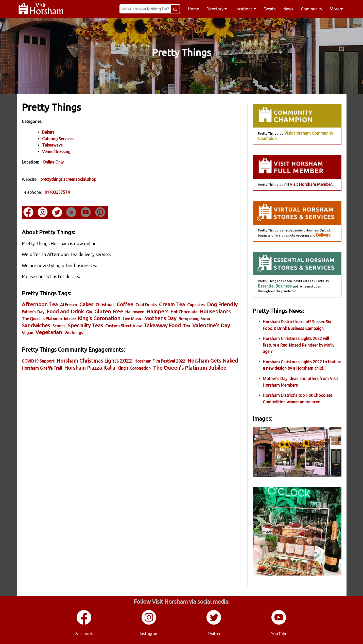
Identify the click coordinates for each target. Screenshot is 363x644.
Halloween (135, 312)
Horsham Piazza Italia (90, 368)
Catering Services (58, 139)
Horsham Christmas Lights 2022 (94, 361)
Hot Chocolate (184, 312)
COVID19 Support (38, 361)
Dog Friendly (222, 304)
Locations (245, 9)
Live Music (132, 319)
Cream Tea (172, 304)
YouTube (279, 634)
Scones (59, 326)
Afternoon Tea (40, 304)
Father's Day (33, 312)
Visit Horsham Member (311, 184)
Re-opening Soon (194, 319)
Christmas (105, 305)
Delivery (323, 235)
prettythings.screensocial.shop (68, 179)
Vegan (28, 333)
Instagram (149, 634)
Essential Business (275, 286)
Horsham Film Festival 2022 (160, 361)
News (288, 9)
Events (270, 9)
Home (193, 9)
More (336, 9)
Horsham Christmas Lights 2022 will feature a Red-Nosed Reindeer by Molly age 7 (299, 345)
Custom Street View (123, 326)
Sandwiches (36, 325)
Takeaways (52, 145)
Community (312, 9)
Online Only (53, 162)
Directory (217, 9)
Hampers (158, 311)
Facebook (84, 634)
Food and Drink (65, 311)
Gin (89, 312)
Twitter (214, 634)
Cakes (86, 304)
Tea (187, 326)
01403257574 (57, 192)
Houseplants (215, 311)
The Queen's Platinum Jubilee (49, 319)
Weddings (74, 333)
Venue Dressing (56, 152)
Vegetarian (49, 332)
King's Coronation (99, 318)
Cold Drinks (146, 305)
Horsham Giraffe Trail (42, 368)
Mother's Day (160, 318)
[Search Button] (175, 9)
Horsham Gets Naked (213, 361)
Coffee (125, 304)
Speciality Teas (85, 325)
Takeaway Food (162, 325)
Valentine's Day (211, 325)
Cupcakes (196, 305)
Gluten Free (109, 311)
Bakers (48, 132)
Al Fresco (69, 305)
